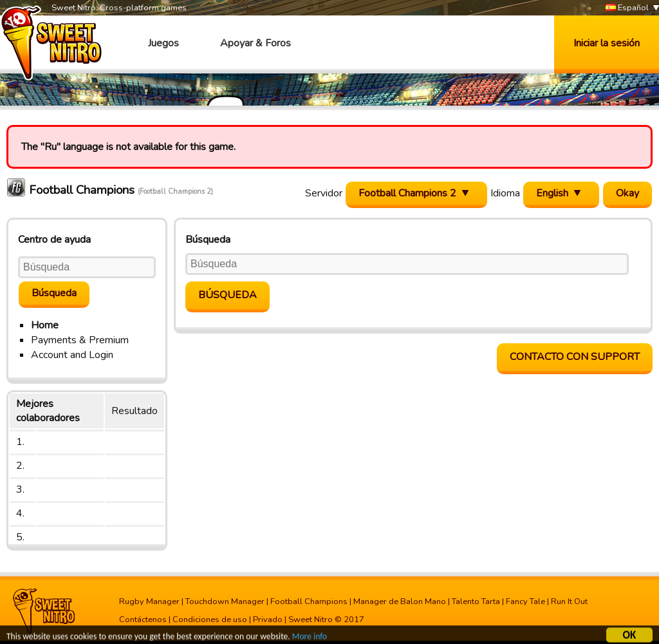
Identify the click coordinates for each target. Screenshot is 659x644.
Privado (268, 620)
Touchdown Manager (225, 601)
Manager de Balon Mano (400, 601)
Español (627, 8)
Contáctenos (143, 620)
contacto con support (575, 357)
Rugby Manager (149, 601)
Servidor (324, 193)
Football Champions (309, 601)
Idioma (505, 193)
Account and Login (72, 355)
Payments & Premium (80, 340)
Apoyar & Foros (255, 43)
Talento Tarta (476, 601)
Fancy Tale (525, 601)
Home (45, 325)
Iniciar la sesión (607, 43)
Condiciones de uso (210, 620)
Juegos (163, 43)
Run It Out (569, 601)
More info (310, 638)
